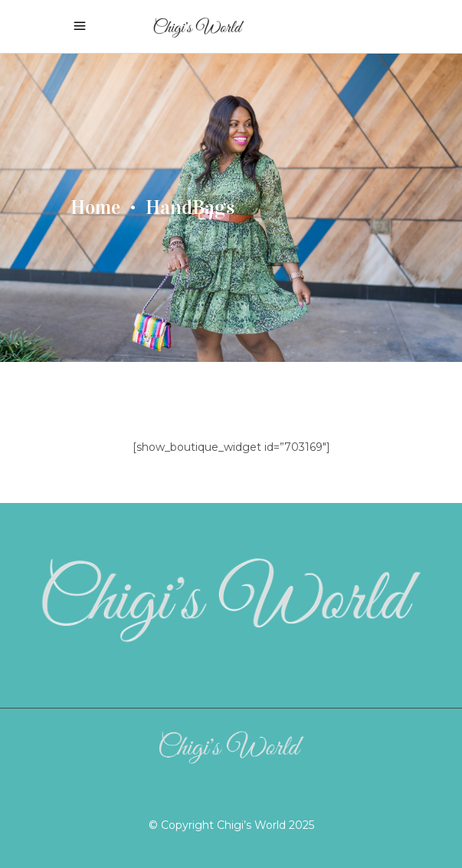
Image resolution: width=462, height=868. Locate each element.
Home (95, 208)
